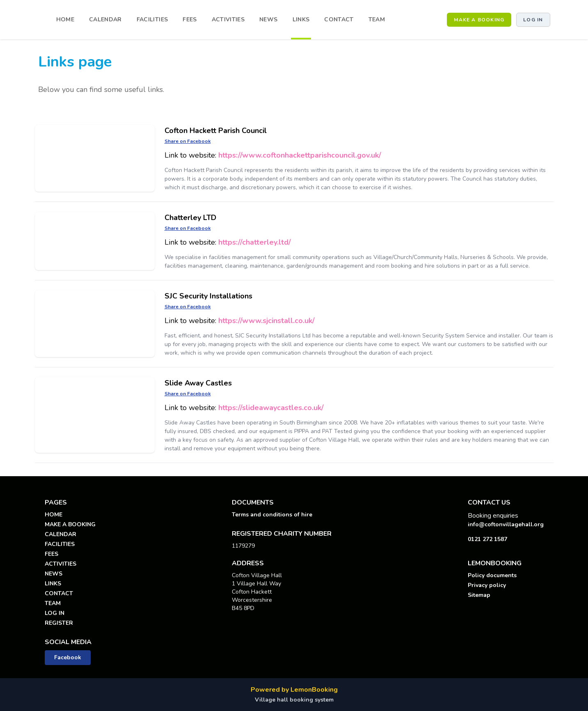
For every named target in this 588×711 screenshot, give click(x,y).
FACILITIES (152, 19)
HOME (65, 19)
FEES (190, 19)
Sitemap (479, 595)
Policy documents (492, 575)
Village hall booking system (294, 700)
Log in (533, 20)
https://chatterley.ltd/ (255, 242)
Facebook (68, 657)
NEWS (268, 19)
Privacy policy (487, 585)
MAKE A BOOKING (479, 20)
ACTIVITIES (228, 19)
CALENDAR (105, 19)
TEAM (377, 19)
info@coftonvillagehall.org (506, 524)
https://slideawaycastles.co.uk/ (271, 408)
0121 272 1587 (487, 539)
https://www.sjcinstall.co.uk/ (267, 321)
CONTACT (339, 19)
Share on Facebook (188, 141)
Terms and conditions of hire (272, 515)
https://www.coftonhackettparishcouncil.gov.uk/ (300, 155)
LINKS (301, 19)
